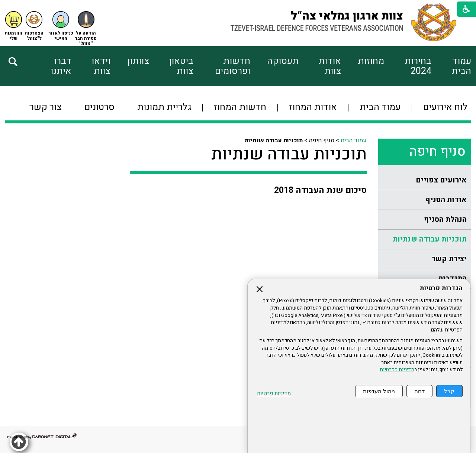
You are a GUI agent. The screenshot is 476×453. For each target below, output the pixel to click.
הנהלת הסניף (445, 219)
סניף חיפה (437, 152)
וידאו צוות (101, 66)
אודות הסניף (446, 200)
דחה (419, 391)
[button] (61, 26)
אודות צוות (330, 66)
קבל (449, 391)
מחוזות (371, 61)
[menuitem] (451, 66)
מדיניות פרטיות (274, 394)
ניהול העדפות (379, 391)
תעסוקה (283, 61)
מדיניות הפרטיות (397, 370)
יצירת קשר (449, 259)
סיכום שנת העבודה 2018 (320, 190)
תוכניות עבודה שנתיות (430, 239)
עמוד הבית (461, 66)
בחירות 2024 (418, 66)
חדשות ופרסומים (233, 66)
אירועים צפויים (441, 180)
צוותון (138, 61)
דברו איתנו (61, 66)
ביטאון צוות (181, 66)
